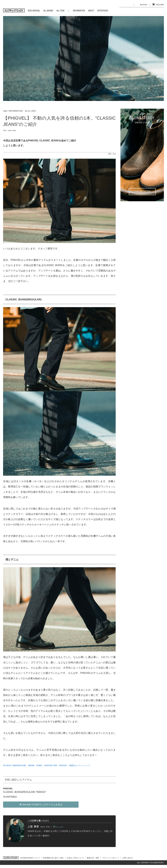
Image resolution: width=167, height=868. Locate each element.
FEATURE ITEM (51, 765)
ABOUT (91, 11)
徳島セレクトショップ (80, 765)
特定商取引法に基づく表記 (53, 858)
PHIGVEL (63, 765)
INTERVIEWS (103, 11)
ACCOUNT (144, 5)
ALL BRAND (48, 11)
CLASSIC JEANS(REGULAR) (15, 765)
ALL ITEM (60, 11)
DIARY (40, 765)
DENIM (32, 765)
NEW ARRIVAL (34, 11)
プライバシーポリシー (111, 858)
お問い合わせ (128, 858)
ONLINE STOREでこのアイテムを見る (41, 804)
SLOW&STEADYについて (30, 858)
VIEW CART (160, 5)
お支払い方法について (75, 858)
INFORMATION (79, 11)
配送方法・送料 (93, 858)
